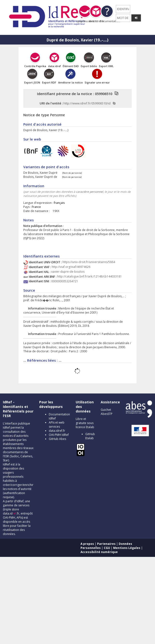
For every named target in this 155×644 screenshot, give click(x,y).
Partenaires (106, 544)
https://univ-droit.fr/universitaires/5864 (89, 262)
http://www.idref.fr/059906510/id (87, 103)
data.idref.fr (57, 431)
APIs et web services (57, 425)
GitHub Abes (57, 439)
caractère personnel (90, 192)
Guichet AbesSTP (107, 412)
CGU (107, 548)
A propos (87, 544)
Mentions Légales (127, 548)
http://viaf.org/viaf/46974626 (71, 267)
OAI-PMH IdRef (59, 435)
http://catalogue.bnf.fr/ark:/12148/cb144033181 (90, 277)
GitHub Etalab (90, 436)
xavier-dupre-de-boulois (68, 272)
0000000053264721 (65, 281)
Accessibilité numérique (99, 552)
